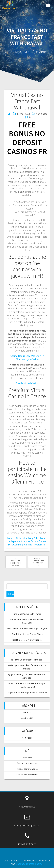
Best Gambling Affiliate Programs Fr (27, 545)
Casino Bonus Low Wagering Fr (27, 356)
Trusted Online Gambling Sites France (27, 538)
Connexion (27, 758)
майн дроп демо (17, 665)
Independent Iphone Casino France (27, 541)
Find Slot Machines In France (27, 614)
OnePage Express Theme (29, 864)
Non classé (27, 738)
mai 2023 (27, 712)
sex (12, 660)
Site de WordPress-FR (27, 774)
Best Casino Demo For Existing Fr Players (27, 629)
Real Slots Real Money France (27, 640)
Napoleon (12, 692)
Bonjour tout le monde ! (31, 660)
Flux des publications (27, 763)
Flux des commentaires (27, 769)
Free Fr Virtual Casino (27, 383)
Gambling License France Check (27, 634)
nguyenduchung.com (18, 674)
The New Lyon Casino (27, 359)
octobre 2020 (27, 718)
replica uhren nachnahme (20, 683)
